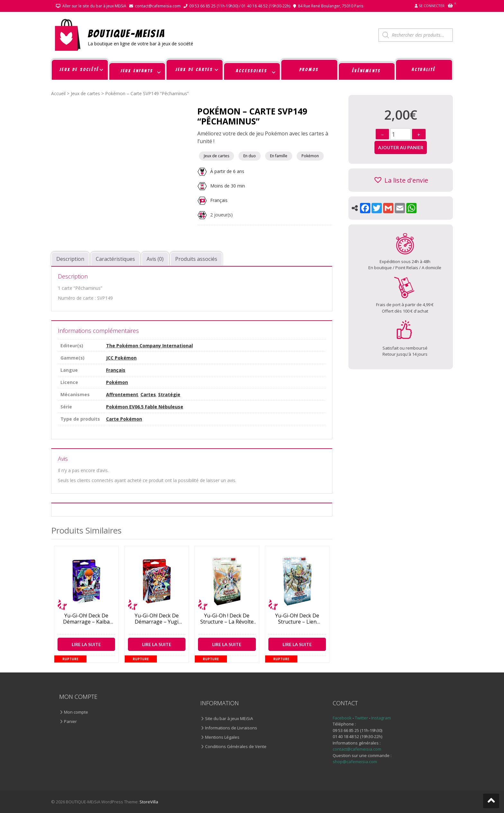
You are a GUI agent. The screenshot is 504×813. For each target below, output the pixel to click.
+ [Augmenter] (419, 135)
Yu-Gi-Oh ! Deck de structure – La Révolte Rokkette (227, 619)
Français (219, 200)
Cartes (148, 394)
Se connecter (432, 6)
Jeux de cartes (85, 93)
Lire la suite (86, 644)
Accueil (58, 93)
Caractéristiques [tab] (115, 259)
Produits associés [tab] (196, 259)
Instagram (381, 718)
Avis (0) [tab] (155, 259)
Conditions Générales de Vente (236, 746)
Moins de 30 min (221, 186)
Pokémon (310, 156)
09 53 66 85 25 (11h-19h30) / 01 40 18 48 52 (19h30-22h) (240, 6)
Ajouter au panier (401, 147)
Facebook (342, 718)
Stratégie (169, 394)
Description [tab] (70, 259)
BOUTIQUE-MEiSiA (126, 33)
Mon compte (76, 712)
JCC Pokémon (121, 358)
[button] (401, 180)
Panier (70, 721)
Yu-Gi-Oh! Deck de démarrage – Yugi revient (157, 619)
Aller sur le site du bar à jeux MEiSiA (94, 6)
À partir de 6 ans (221, 171)
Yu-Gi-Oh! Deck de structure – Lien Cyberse (297, 619)
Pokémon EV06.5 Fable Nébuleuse (145, 407)
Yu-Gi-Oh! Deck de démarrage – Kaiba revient (86, 619)
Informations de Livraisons (231, 728)
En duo (250, 156)
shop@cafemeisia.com (355, 762)
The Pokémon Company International (149, 346)
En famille (279, 156)
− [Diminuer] (382, 135)
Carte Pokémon (124, 419)
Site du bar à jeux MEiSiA (229, 718)
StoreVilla (149, 802)
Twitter (362, 718)
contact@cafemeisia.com (158, 6)
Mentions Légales (222, 737)
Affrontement (122, 394)
